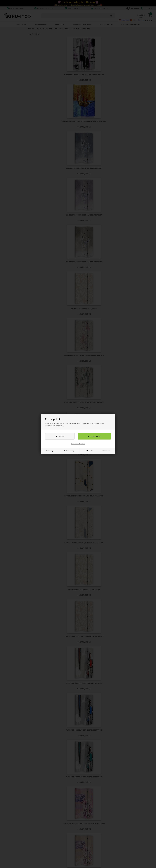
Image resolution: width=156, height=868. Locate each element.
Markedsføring (69, 451)
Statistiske (106, 451)
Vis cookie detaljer (78, 444)
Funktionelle (88, 451)
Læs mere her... (58, 426)
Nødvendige (50, 451)
